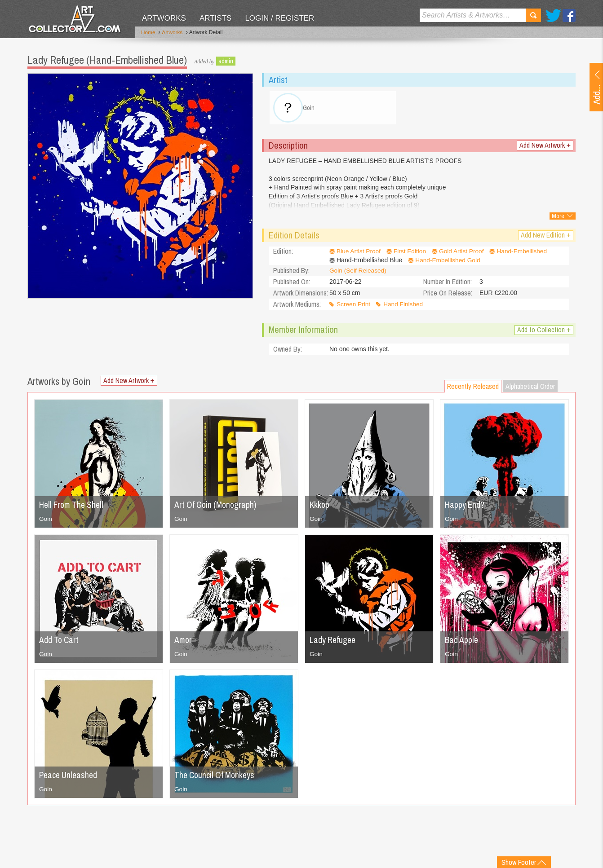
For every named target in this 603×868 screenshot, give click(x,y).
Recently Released (473, 388)
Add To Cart (60, 641)
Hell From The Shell (73, 506)
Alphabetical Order (530, 388)
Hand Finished (404, 306)
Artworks (164, 18)
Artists (215, 18)
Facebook (569, 15)
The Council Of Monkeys (216, 777)
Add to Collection (544, 332)
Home (148, 33)
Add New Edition (546, 237)
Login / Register (279, 18)
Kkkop (320, 506)
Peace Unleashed (69, 777)
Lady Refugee (334, 641)
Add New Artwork (545, 148)
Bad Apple (462, 641)
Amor (184, 641)
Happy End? (465, 506)
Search (533, 15)
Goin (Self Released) (359, 273)
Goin (46, 520)
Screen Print (354, 306)
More (558, 218)
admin (226, 61)
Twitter (553, 15)
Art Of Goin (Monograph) (217, 506)
